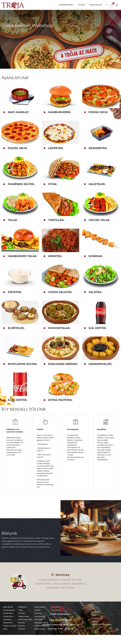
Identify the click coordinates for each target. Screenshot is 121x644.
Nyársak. (22, 626)
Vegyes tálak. (24, 616)
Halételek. (22, 607)
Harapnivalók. (40, 629)
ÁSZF (94, 621)
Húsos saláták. (40, 607)
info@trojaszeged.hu (60, 614)
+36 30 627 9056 (60, 620)
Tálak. (21, 610)
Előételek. (38, 613)
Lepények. (7, 620)
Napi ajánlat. (8, 607)
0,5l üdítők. (39, 620)
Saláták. (37, 610)
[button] (107, 5)
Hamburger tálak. (25, 620)
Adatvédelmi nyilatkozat (102, 624)
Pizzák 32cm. (8, 613)
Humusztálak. (40, 616)
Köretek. (22, 623)
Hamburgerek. (9, 610)
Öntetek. (22, 629)
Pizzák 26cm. (8, 616)
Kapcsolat (96, 5)
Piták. (5, 629)
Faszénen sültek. (10, 626)
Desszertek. (8, 623)
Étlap (82, 5)
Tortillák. (22, 613)
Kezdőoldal (66, 5)
